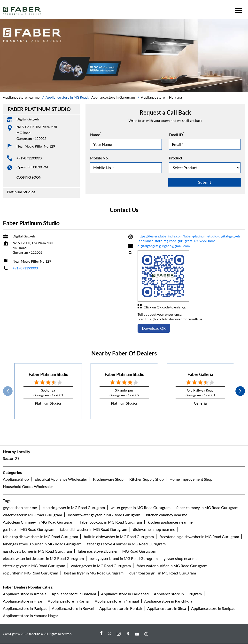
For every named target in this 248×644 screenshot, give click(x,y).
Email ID (176, 134)
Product (176, 158)
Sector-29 (11, 458)
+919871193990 (29, 158)
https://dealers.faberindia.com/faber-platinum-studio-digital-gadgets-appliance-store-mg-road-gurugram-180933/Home (189, 239)
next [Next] (240, 391)
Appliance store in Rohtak (121, 608)
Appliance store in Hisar (23, 601)
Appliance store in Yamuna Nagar (31, 616)
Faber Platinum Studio (48, 374)
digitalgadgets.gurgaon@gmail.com (164, 246)
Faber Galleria (200, 374)
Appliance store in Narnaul (117, 601)
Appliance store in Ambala (25, 594)
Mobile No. (100, 157)
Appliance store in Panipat (25, 608)
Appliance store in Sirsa (167, 608)
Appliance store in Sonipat (213, 608)
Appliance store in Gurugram (178, 594)
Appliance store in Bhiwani (74, 594)
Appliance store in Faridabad (125, 594)
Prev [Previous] (8, 391)
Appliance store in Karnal (69, 601)
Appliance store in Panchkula (168, 601)
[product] (205, 168)
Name (96, 134)
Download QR (154, 328)
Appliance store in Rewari (73, 608)
